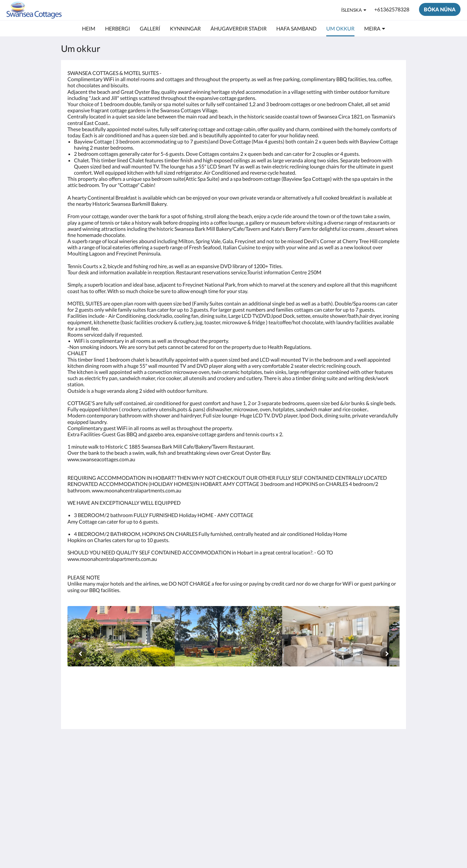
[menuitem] (89, 29)
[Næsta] (387, 654)
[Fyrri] (80, 654)
